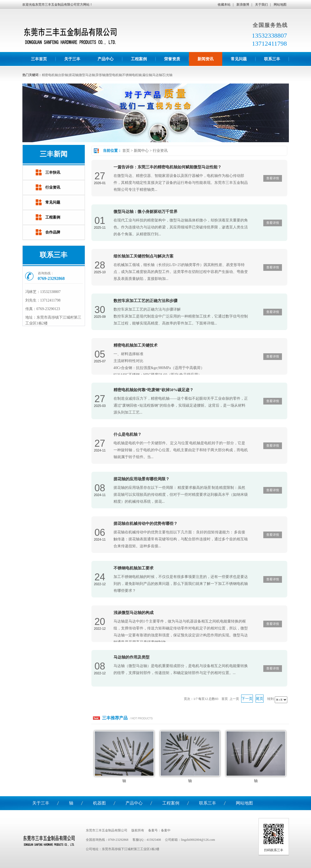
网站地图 (280, 5)
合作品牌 (53, 232)
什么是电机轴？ (128, 434)
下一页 (247, 699)
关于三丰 (41, 803)
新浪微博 (243, 5)
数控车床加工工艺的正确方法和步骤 (146, 301)
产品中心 (134, 803)
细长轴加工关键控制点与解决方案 (144, 256)
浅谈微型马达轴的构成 (134, 613)
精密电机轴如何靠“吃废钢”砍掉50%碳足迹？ (154, 390)
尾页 (260, 699)
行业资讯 (160, 151)
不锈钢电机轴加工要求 (134, 568)
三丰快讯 (53, 173)
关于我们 (261, 5)
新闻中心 (141, 151)
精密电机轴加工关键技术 (136, 345)
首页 (126, 151)
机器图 (99, 803)
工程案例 (53, 217)
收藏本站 (224, 5)
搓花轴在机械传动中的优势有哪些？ (146, 524)
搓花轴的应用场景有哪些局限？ (142, 479)
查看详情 (273, 178)
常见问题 (53, 202)
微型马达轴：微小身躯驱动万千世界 (146, 212)
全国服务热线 (270, 25)
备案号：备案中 (159, 830)
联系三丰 (208, 803)
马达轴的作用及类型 (132, 657)
